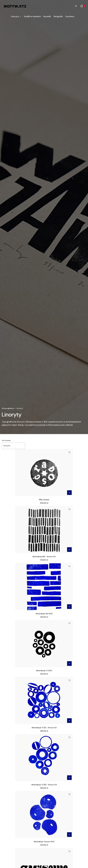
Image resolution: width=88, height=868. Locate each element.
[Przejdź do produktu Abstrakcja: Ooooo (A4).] (44, 815)
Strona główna (8, 408)
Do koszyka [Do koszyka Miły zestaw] (69, 493)
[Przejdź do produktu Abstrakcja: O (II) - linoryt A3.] (44, 701)
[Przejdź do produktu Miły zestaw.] (44, 473)
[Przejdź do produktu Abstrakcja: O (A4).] (44, 644)
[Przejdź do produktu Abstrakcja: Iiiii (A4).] (44, 587)
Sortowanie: (6, 440)
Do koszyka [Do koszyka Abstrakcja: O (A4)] (69, 664)
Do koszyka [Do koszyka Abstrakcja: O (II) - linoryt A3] (69, 721)
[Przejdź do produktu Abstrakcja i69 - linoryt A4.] (44, 530)
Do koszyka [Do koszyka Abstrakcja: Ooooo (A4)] (69, 835)
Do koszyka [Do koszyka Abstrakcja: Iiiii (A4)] (69, 607)
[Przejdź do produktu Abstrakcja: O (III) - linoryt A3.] (44, 758)
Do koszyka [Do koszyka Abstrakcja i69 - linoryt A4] (69, 550)
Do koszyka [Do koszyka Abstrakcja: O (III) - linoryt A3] (69, 778)
